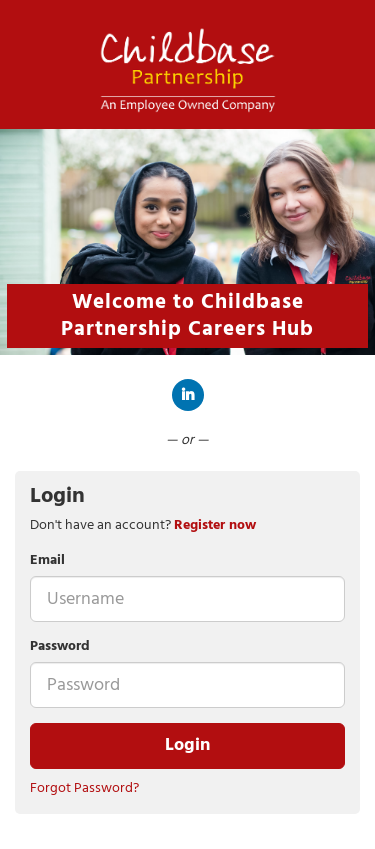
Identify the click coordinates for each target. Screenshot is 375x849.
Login (187, 745)
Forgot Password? (84, 788)
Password (60, 647)
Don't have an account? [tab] (143, 525)
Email (47, 561)
